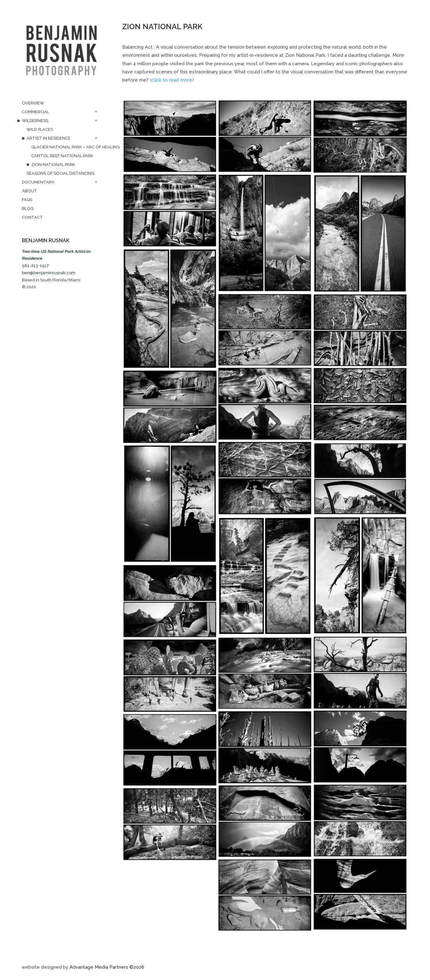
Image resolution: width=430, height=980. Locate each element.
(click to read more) (172, 80)
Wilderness (35, 121)
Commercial (36, 112)
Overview (33, 103)
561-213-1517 (35, 266)
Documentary (38, 182)
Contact (32, 217)
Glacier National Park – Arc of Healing (66, 147)
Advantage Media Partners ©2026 (107, 967)
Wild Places (40, 129)
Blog (28, 208)
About (30, 191)
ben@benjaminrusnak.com (49, 273)
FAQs (27, 200)
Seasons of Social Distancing (60, 173)
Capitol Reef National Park (62, 156)
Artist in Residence (49, 138)
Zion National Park (53, 165)
